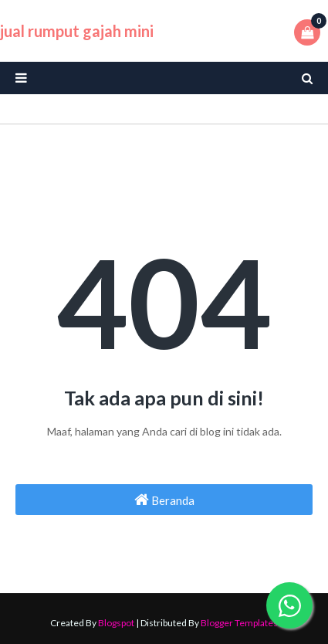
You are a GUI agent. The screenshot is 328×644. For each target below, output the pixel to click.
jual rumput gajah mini (77, 31)
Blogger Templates (239, 623)
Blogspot (116, 623)
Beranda (164, 500)
